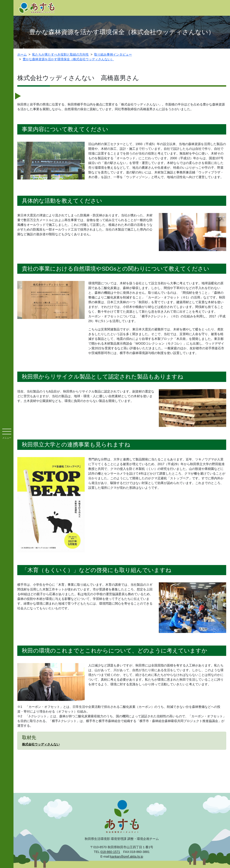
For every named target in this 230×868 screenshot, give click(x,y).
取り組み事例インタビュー (113, 54)
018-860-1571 (110, 852)
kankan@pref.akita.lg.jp (127, 857)
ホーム (22, 54)
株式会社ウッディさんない (41, 744)
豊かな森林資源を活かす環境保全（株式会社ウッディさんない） (68, 59)
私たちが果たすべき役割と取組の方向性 (60, 54)
